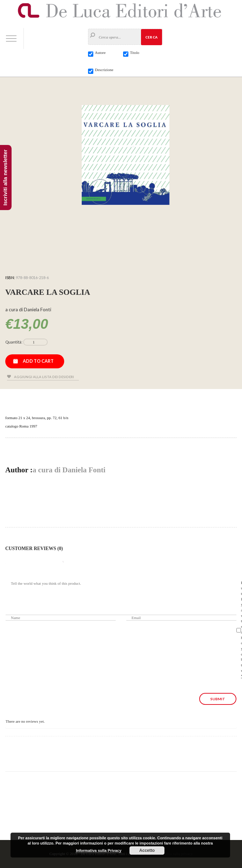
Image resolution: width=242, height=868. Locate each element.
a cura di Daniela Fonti (69, 470)
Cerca (151, 37)
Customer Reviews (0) (34, 548)
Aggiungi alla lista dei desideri (44, 377)
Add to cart (38, 361)
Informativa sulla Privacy (99, 850)
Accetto (147, 850)
